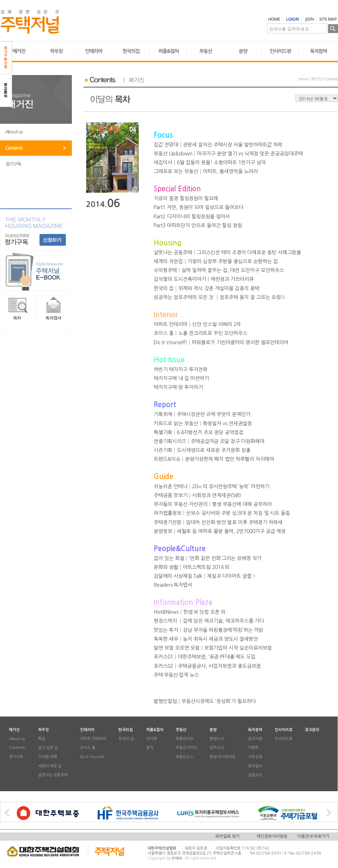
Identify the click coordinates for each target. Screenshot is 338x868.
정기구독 (13, 164)
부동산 (206, 51)
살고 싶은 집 (48, 748)
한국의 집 (126, 739)
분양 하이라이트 (223, 757)
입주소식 (217, 748)
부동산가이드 (186, 748)
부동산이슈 (185, 739)
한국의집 (131, 51)
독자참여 (318, 51)
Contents (14, 148)
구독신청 (255, 757)
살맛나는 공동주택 (53, 775)
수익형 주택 (47, 757)
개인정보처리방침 (272, 836)
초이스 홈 (88, 748)
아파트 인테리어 (93, 739)
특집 (42, 739)
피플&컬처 (168, 51)
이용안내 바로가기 (313, 836)
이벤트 (253, 748)
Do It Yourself (92, 757)
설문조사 (255, 775)
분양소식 (217, 739)
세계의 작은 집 (50, 766)
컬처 (150, 748)
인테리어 (94, 51)
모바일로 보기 (228, 836)
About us (14, 132)
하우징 (56, 51)
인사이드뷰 (280, 51)
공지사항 (255, 739)
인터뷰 (152, 739)
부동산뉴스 (185, 757)
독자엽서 (255, 766)
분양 (243, 51)
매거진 (19, 51)
